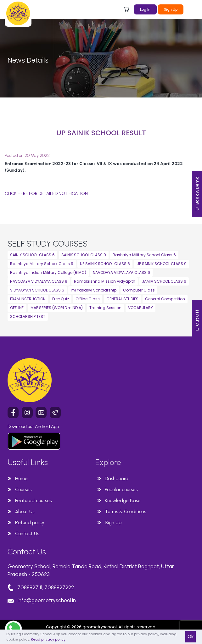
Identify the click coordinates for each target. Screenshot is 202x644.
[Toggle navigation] (191, 9)
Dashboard (117, 479)
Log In (145, 9)
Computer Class (139, 290)
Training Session (105, 308)
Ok (191, 636)
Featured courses (33, 501)
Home (21, 479)
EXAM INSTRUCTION (28, 299)
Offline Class (88, 299)
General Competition (165, 299)
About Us (25, 512)
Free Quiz (61, 299)
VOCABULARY (140, 308)
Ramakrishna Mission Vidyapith (105, 281)
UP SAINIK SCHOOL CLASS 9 (162, 264)
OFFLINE (17, 308)
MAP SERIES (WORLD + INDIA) (57, 308)
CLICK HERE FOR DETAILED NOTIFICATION (46, 194)
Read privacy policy (48, 639)
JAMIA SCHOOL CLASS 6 (164, 281)
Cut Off (197, 320)
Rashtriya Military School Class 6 (144, 255)
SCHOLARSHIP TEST (28, 316)
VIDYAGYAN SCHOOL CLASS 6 (37, 290)
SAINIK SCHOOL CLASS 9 (84, 255)
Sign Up (171, 9)
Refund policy (30, 523)
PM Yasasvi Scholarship (94, 290)
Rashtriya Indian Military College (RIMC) (48, 272)
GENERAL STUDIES (122, 299)
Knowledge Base (123, 501)
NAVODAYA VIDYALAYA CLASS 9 (39, 281)
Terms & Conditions (125, 512)
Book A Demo (197, 194)
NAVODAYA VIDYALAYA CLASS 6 (121, 272)
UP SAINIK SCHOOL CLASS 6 (105, 264)
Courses (23, 490)
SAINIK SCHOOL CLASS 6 (32, 255)
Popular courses (121, 490)
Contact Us (27, 534)
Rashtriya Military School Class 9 (42, 264)
